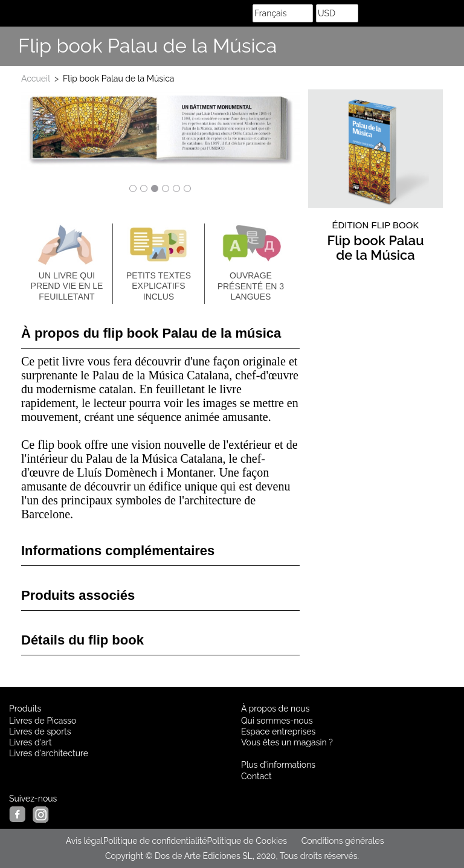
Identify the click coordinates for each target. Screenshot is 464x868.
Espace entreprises (278, 731)
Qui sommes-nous (277, 721)
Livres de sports (40, 731)
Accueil (36, 79)
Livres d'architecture (49, 753)
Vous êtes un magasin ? (287, 742)
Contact (256, 776)
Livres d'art (31, 742)
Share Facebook (422, 47)
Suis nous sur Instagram (449, 47)
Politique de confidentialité (155, 841)
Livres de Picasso (43, 721)
